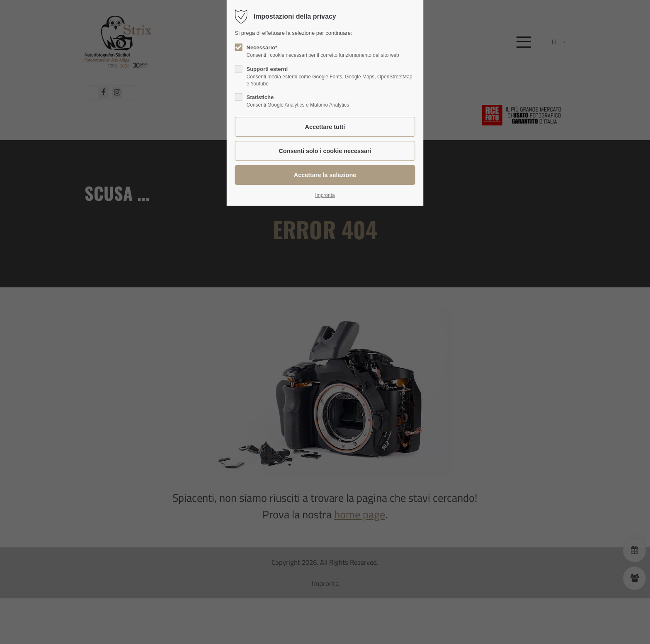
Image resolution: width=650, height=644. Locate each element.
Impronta (325, 195)
